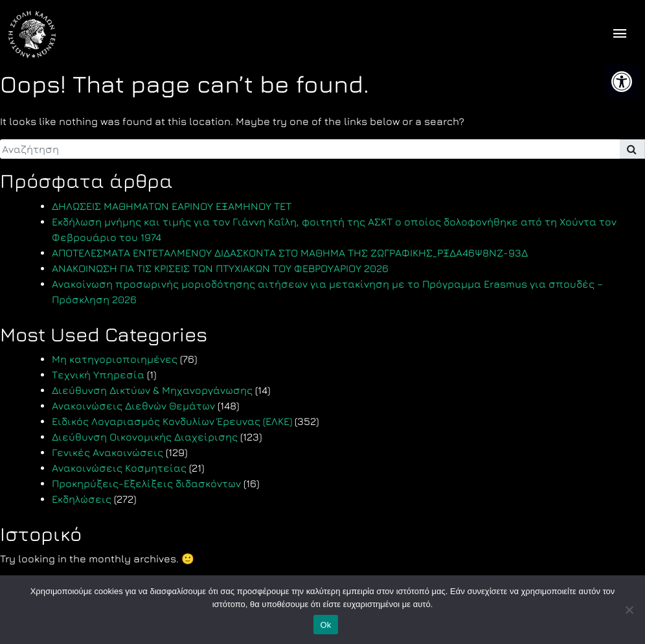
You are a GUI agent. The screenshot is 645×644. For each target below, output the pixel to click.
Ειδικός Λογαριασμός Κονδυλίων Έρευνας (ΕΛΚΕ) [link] (172, 421)
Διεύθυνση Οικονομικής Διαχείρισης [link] (145, 437)
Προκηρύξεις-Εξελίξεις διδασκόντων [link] (146, 483)
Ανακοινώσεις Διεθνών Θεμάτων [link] (133, 406)
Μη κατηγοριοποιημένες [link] (115, 359)
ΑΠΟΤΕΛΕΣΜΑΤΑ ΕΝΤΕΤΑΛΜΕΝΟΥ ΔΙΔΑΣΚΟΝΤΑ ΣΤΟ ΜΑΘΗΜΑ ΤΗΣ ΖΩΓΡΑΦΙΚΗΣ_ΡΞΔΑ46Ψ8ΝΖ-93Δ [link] (290, 253)
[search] (310, 149)
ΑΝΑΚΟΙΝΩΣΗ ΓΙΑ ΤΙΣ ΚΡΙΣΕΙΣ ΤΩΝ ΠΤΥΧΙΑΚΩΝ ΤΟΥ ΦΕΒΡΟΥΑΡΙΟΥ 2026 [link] (220, 268)
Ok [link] (325, 625)
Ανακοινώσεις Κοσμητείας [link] (119, 468)
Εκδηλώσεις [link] (82, 499)
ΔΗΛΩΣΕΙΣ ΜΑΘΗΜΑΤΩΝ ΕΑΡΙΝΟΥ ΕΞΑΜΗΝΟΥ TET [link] (172, 206)
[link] (622, 82)
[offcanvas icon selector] (620, 35)
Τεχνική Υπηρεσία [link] (98, 374)
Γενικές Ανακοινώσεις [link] (107, 452)
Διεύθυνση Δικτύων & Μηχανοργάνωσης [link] (152, 390)
